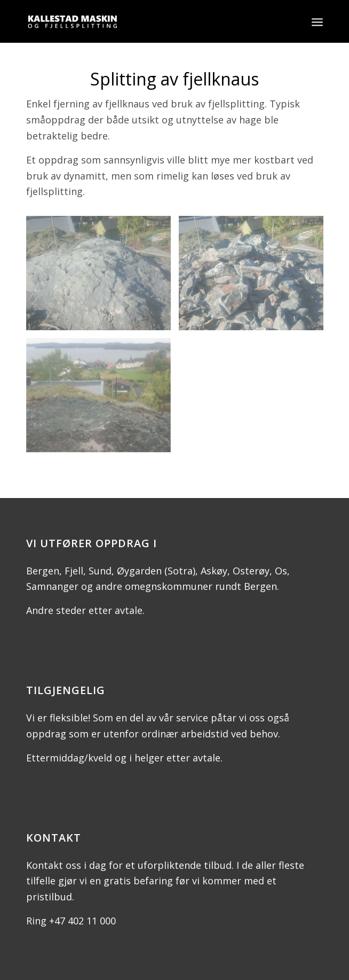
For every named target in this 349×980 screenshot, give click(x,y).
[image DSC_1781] (102, 277)
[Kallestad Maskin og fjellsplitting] (145, 21)
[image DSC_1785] (102, 399)
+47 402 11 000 (82, 921)
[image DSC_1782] (255, 277)
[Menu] (317, 21)
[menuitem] (317, 21)
